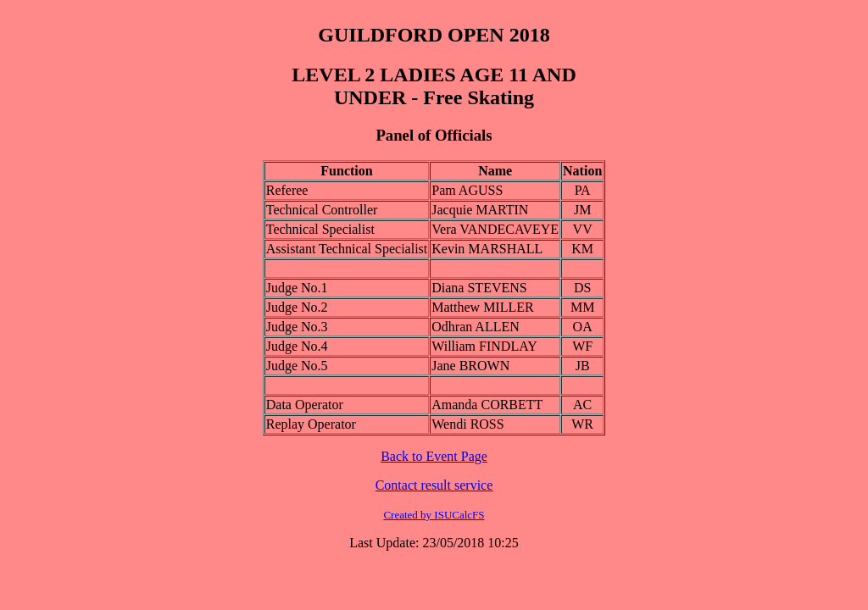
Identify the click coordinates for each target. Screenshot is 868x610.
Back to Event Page (434, 456)
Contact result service (434, 485)
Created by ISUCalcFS (434, 515)
